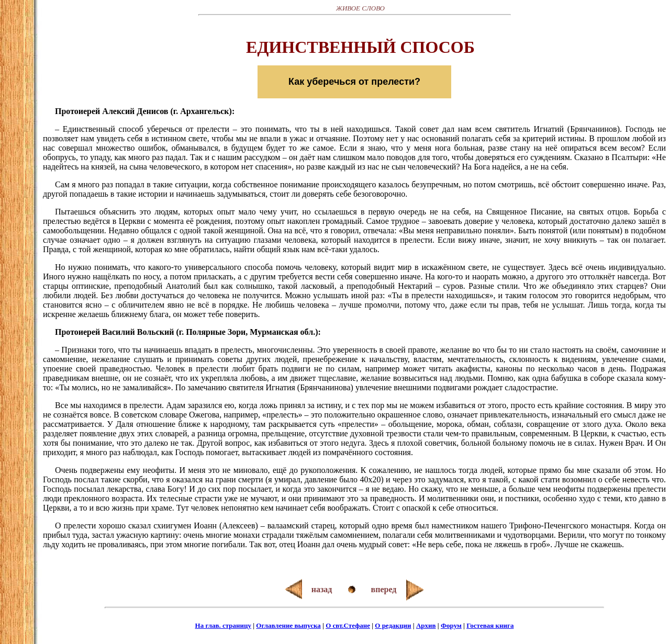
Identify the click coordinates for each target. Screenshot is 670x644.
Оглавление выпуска (288, 625)
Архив (426, 625)
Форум (451, 625)
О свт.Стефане (348, 625)
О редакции (393, 625)
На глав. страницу (223, 625)
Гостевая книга (490, 625)
